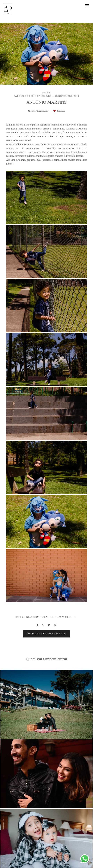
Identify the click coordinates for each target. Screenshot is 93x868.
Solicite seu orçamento (46, 634)
